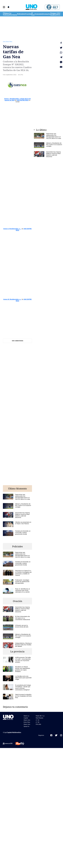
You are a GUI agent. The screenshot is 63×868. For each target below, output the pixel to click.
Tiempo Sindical (53, 14)
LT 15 (59, 14)
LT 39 (58, 14)
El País (33, 14)
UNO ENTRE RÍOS (23, 100)
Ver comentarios (17, 341)
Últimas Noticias (6, 14)
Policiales (21, 14)
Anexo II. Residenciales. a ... (12, 229)
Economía (39, 14)
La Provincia (13, 14)
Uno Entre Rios (8, 42)
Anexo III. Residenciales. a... (12, 299)
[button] (4, 7)
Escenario (46, 14)
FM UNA (38, 724)
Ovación (28, 14)
